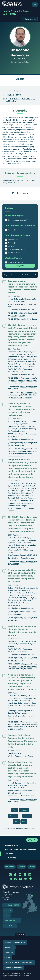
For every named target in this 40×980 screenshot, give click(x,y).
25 (14, 828)
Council (16, 183)
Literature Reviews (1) (16, 249)
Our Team (9, 853)
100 (20, 828)
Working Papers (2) (15, 262)
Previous (25, 810)
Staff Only (12, 857)
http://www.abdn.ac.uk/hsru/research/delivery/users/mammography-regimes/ (23, 380)
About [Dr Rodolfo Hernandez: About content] (20, 79)
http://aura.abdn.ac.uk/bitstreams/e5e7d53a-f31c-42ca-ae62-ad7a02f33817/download (23, 395)
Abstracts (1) (13, 240)
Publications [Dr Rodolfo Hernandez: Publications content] (20, 193)
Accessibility (9, 952)
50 (17, 828)
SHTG (10, 183)
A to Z (7, 915)
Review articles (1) (15, 253)
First (16, 810)
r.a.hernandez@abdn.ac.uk (16, 91)
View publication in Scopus (27, 319)
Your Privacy (9, 947)
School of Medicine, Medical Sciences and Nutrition (20, 100)
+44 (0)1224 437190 (13, 95)
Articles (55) (13, 243)
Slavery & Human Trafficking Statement (19, 962)
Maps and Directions (12, 920)
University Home (12, 845)
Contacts (8, 910)
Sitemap (32, 867)
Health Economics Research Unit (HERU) (18, 13)
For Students (10, 867)
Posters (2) (12, 230)
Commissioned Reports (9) (18, 220)
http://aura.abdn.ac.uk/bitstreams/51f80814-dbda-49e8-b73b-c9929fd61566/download (23, 451)
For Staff (22, 867)
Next (17, 821)
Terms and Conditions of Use (15, 942)
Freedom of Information (13, 968)
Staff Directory (10, 926)
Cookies (7, 957)
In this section (30, 19)
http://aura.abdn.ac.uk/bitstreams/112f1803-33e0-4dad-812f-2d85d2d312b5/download (23, 666)
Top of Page (20, 934)
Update (32, 840)
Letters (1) (12, 246)
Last (25, 821)
